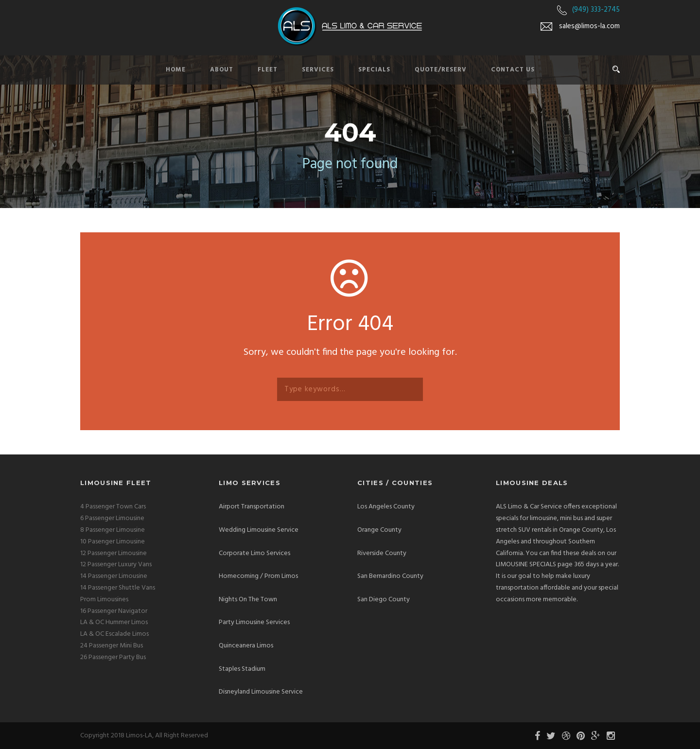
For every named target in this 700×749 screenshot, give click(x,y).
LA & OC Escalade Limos (114, 634)
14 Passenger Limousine (114, 576)
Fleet (268, 70)
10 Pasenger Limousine (113, 542)
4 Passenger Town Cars (113, 507)
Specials (374, 70)
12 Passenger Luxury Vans (116, 565)
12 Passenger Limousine (114, 553)
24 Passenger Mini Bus (112, 646)
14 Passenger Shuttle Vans (118, 588)
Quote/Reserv (441, 70)
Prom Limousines (104, 600)
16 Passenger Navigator (114, 611)
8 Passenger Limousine (113, 530)
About (222, 70)
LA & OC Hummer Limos (114, 622)
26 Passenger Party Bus (113, 657)
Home (176, 70)
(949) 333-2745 (596, 10)
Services (318, 70)
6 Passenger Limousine (112, 518)
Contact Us (513, 70)
